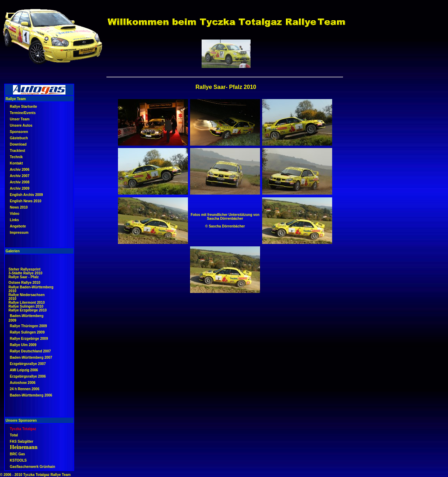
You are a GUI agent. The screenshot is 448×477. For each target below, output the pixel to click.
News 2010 (19, 207)
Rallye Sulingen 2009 (27, 332)
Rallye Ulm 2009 (23, 345)
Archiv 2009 (20, 188)
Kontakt (16, 163)
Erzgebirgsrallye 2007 (28, 364)
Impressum (19, 233)
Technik (16, 157)
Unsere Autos (21, 125)
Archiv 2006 (20, 170)
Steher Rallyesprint (24, 269)
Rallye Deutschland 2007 (30, 351)
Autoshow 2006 (23, 383)
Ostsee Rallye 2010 (24, 283)
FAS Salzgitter (22, 441)
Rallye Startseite (23, 107)
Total (14, 435)
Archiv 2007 (20, 176)
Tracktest (17, 151)
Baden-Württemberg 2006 (31, 395)
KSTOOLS (18, 460)
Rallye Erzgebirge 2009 (29, 339)
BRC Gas (17, 454)
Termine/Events (23, 113)
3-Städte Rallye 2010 (25, 273)
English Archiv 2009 (26, 195)
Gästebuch (19, 138)
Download (18, 144)
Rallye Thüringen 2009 (28, 326)
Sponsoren (19, 132)
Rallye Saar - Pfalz (23, 277)
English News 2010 (26, 201)
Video (15, 214)
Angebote (18, 226)
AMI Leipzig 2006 (24, 370)
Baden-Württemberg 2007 (31, 357)
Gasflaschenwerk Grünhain (33, 467)
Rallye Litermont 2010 (26, 303)
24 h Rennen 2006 (24, 389)
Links (14, 220)
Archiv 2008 (20, 182)
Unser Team (20, 119)
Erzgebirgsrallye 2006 (28, 376)
